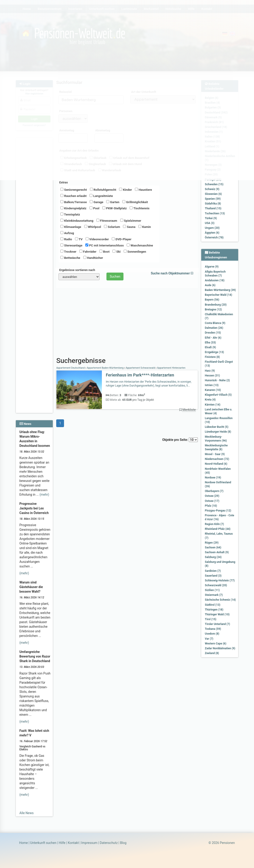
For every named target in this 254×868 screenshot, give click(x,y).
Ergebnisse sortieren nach (77, 270)
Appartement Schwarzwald (140, 368)
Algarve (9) (212, 267)
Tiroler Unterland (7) (218, 624)
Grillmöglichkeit (135, 202)
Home (24, 843)
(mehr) (44, 495)
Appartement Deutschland (71, 368)
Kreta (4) (210, 400)
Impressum (89, 843)
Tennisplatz (70, 214)
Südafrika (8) (213, 204)
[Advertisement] (34, 207)
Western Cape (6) (216, 644)
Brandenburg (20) (216, 305)
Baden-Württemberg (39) (220, 290)
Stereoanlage (71, 245)
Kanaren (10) (213, 390)
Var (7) (209, 639)
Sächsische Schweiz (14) (220, 600)
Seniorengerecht (74, 190)
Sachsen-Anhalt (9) (217, 552)
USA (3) (210, 223)
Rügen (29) (212, 543)
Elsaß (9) (210, 347)
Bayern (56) (212, 300)
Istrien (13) (212, 385)
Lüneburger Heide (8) (218, 432)
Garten (113, 202)
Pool (94, 208)
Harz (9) (210, 371)
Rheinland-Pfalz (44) (218, 529)
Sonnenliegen (135, 252)
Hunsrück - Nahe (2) (217, 380)
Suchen (115, 276)
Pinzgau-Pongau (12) (218, 511)
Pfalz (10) (211, 506)
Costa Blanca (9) (215, 323)
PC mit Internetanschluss (105, 245)
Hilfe (62, 843)
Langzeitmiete (101, 196)
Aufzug (67, 233)
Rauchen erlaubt (73, 196)
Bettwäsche (70, 258)
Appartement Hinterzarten (171, 368)
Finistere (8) (212, 357)
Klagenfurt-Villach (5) (218, 395)
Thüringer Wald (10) (217, 614)
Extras (63, 182)
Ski (116, 252)
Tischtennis (140, 208)
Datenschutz (109, 843)
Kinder (125, 190)
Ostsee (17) (212, 501)
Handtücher (93, 258)
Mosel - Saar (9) (215, 454)
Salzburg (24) (213, 557)
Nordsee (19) (213, 478)
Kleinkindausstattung (77, 221)
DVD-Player (121, 239)
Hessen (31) (212, 376)
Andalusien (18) (215, 280)
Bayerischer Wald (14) (219, 295)
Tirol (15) (211, 619)
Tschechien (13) (215, 213)
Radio (66, 239)
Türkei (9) (211, 218)
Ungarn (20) (212, 228)
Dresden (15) (213, 333)
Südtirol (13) (213, 605)
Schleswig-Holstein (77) (220, 581)
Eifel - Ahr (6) (213, 338)
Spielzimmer (131, 221)
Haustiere (143, 190)
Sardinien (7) (213, 571)
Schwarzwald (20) (216, 585)
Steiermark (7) (214, 595)
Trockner (68, 252)
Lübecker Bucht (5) (217, 427)
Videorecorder (97, 239)
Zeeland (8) (212, 653)
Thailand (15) (213, 208)
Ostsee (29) (212, 496)
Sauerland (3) (213, 576)
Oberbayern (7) (214, 491)
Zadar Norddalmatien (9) (220, 648)
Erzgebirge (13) (214, 352)
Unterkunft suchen (43, 843)
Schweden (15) (214, 184)
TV (79, 239)
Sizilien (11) (212, 590)
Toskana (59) (213, 629)
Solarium (112, 227)
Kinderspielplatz (73, 208)
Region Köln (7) (214, 524)
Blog (123, 843)
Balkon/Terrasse (74, 202)
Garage (96, 202)
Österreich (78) (214, 238)
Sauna (129, 227)
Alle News (27, 813)
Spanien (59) (213, 199)
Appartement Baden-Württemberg (105, 368)
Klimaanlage (71, 227)
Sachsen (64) (213, 547)
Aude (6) (210, 285)
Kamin (145, 227)
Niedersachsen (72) (217, 459)
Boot (104, 252)
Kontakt (73, 843)
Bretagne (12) (213, 310)
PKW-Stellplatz (114, 208)
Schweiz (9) (212, 189)
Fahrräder (88, 252)
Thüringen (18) (214, 610)
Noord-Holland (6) (216, 464)
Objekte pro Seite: (180, 440)
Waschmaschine (140, 245)
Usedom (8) (212, 634)
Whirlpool (93, 227)
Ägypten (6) (212, 233)
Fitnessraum (107, 221)
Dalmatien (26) (214, 328)
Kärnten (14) (213, 405)
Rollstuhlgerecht (103, 190)
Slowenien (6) (213, 194)
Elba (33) (210, 343)
